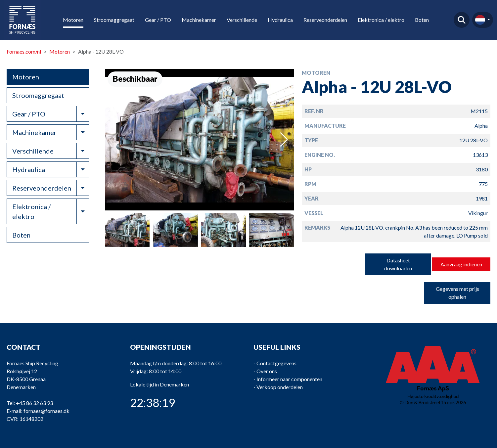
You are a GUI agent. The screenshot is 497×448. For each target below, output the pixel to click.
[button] (284, 140)
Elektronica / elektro (381, 20)
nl (480, 20)
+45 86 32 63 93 (34, 403)
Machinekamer (199, 20)
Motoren (73, 20)
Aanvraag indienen (461, 264)
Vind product (462, 20)
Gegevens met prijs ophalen (457, 293)
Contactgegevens (276, 363)
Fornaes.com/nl (24, 51)
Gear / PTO (158, 20)
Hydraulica (280, 20)
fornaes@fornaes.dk (46, 411)
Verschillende (242, 20)
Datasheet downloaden (398, 264)
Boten (422, 20)
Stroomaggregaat (114, 20)
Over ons (267, 371)
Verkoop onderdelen (280, 387)
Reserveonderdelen (325, 20)
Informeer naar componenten (289, 379)
